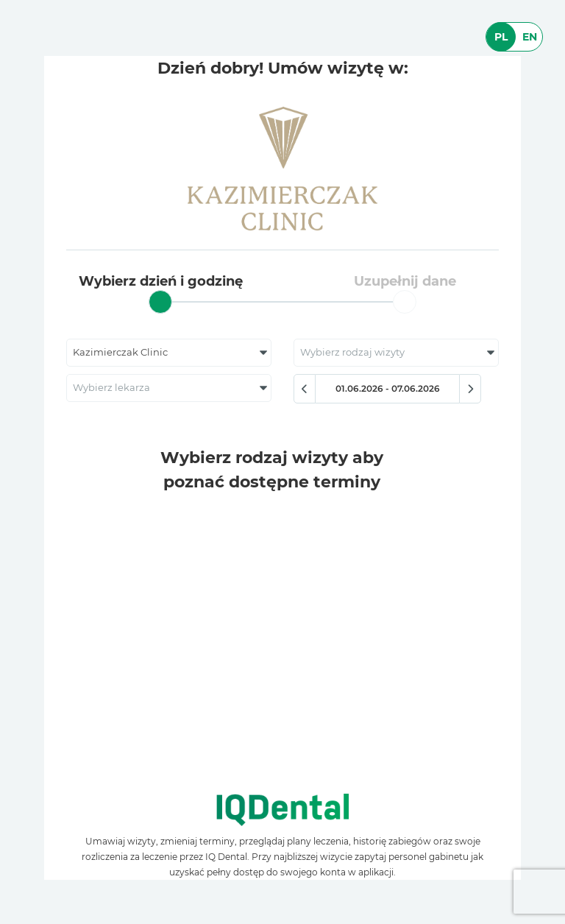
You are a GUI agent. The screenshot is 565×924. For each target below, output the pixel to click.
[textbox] (396, 353)
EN (530, 37)
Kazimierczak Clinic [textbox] (120, 352)
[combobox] (169, 353)
